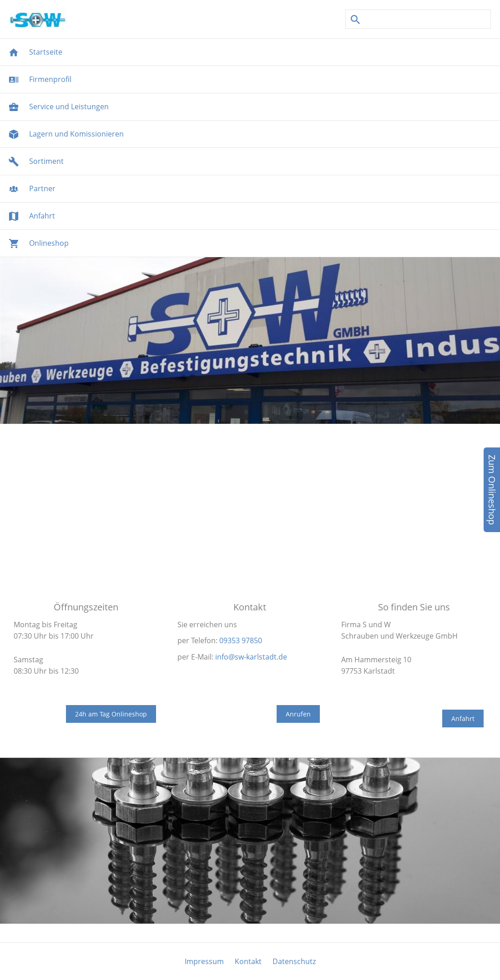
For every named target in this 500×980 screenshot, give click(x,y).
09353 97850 (241, 640)
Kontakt (248, 961)
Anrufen (298, 714)
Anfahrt (463, 718)
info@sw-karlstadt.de (251, 657)
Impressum (204, 961)
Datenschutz (294, 961)
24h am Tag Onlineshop (111, 714)
